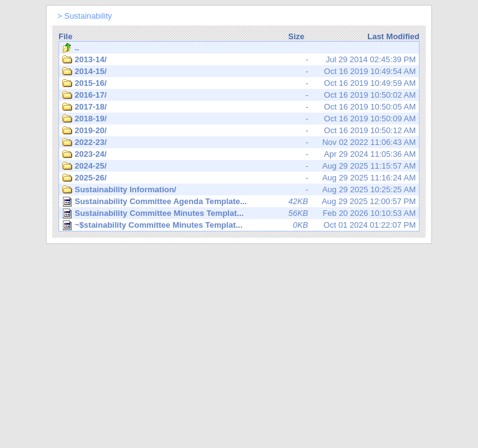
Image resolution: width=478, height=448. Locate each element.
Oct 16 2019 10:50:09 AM (239, 119)
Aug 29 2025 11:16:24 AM (239, 178)
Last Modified (393, 36)
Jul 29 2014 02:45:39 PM (239, 60)
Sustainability (88, 16)
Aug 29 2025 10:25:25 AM (239, 190)
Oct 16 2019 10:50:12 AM (239, 131)
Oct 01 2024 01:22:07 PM (239, 225)
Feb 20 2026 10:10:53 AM (239, 213)
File (65, 36)
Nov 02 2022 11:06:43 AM (239, 142)
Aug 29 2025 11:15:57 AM (239, 166)
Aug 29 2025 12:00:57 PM (239, 202)
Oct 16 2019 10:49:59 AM (239, 83)
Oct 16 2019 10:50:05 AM (239, 107)
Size (296, 36)
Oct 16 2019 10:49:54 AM (239, 72)
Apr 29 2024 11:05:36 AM (239, 154)
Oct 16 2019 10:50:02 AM (239, 95)
